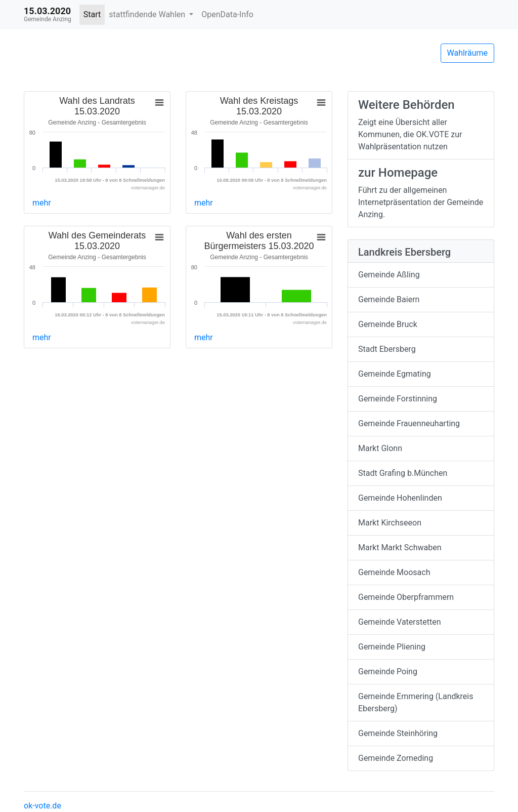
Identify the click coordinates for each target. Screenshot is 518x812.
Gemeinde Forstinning (398, 399)
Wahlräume (468, 53)
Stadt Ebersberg (387, 349)
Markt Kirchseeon (390, 523)
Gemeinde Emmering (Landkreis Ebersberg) (416, 702)
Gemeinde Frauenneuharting (409, 423)
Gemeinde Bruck (388, 324)
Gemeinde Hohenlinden (400, 498)
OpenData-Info (227, 14)
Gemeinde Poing (388, 672)
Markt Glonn (380, 448)
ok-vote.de (42, 806)
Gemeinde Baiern (389, 299)
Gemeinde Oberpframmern (406, 597)
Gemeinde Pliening (392, 647)
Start (92, 14)
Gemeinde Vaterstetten (400, 622)
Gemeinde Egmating (395, 374)
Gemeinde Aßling (389, 275)
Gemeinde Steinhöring (398, 733)
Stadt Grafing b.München (403, 473)
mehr (42, 203)
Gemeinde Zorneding (396, 758)
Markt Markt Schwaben (400, 547)
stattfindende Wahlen (148, 14)
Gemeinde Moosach (394, 572)
